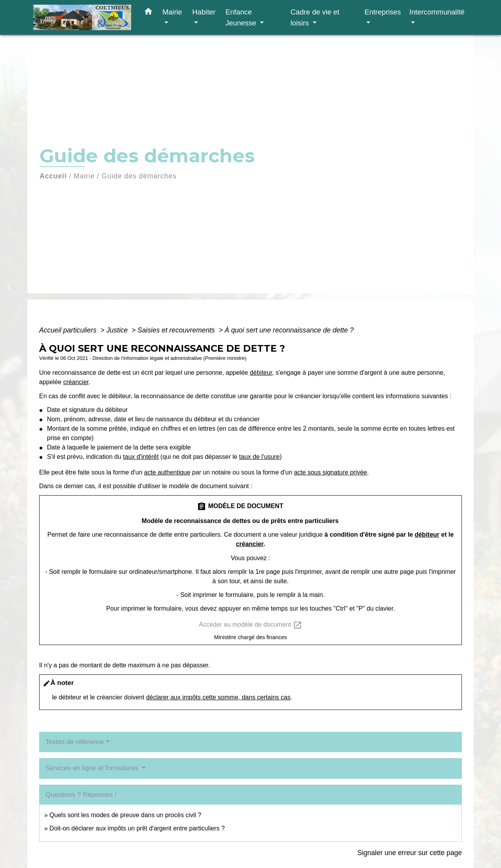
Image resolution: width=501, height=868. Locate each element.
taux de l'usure (260, 457)
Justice (118, 330)
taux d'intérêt (141, 457)
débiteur (261, 373)
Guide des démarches (139, 176)
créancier (76, 382)
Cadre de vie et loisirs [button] (315, 17)
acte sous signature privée (331, 472)
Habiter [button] (204, 12)
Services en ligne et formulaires (93, 768)
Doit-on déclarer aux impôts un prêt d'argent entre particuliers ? (137, 828)
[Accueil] (82, 17)
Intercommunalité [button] (437, 12)
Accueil (53, 176)
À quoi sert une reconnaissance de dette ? (289, 330)
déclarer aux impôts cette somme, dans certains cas (218, 697)
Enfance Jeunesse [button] (242, 17)
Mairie (84, 176)
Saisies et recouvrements (177, 330)
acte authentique (167, 472)
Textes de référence (75, 742)
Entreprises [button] (383, 12)
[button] (148, 13)
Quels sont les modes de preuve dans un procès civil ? (125, 815)
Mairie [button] (172, 12)
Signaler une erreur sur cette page (410, 853)
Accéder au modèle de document (250, 625)
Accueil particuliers (69, 330)
